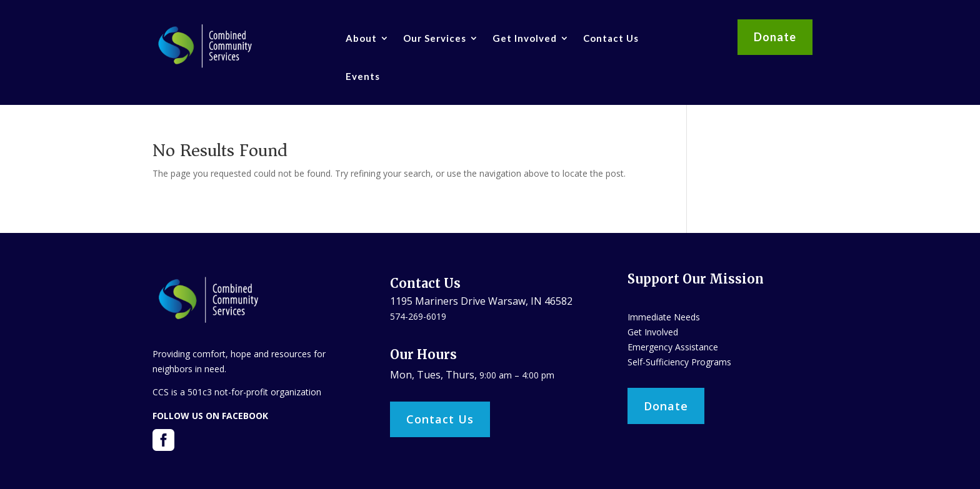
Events (363, 76)
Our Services (435, 38)
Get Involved (525, 38)
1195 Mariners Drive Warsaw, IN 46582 (481, 301)
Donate (775, 37)
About (361, 38)
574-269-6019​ (418, 316)
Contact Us (611, 38)
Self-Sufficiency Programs (679, 362)
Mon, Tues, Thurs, (435, 375)
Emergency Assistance (673, 347)
